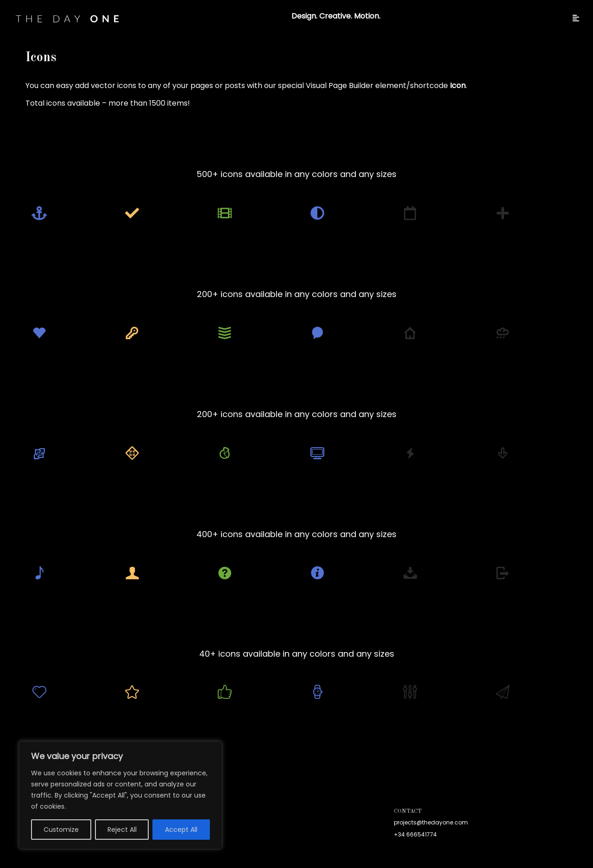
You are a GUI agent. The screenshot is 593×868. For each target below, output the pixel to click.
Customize (61, 830)
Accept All (181, 830)
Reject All (122, 830)
